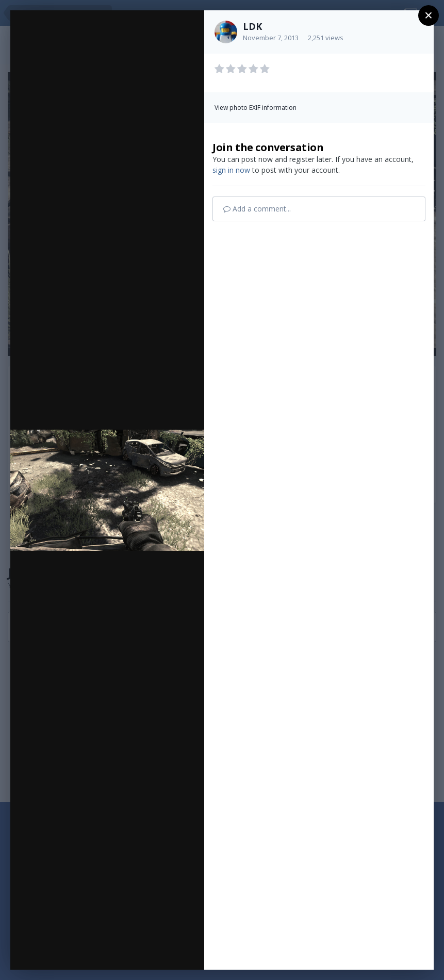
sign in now (231, 170)
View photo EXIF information (256, 108)
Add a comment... (257, 209)
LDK (252, 26)
